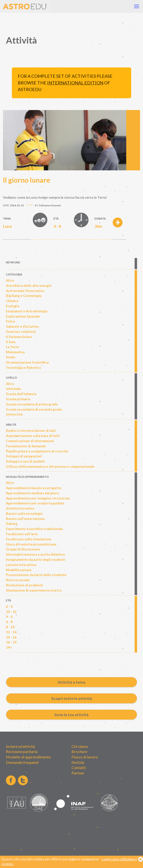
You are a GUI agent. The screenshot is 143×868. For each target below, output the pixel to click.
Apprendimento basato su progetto (34, 488)
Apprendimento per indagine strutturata (38, 498)
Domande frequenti (22, 762)
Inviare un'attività (20, 746)
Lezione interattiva (21, 565)
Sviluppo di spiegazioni (24, 456)
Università (14, 414)
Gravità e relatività (21, 332)
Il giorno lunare (27, 180)
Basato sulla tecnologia (24, 514)
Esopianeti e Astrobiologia (27, 311)
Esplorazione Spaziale (23, 316)
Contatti (79, 767)
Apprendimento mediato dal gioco (32, 493)
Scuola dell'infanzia (21, 394)
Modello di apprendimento (28, 757)
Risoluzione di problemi (24, 585)
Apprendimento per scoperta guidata (35, 503)
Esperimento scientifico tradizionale (34, 529)
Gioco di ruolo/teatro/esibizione (31, 544)
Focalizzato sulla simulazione (29, 539)
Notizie (78, 762)
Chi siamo (80, 746)
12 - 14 (11, 632)
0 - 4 (9, 607)
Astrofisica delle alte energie (29, 286)
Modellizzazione (19, 570)
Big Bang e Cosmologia (24, 296)
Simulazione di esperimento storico (34, 590)
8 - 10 (10, 627)
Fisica (10, 321)
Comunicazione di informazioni (30, 441)
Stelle (11, 357)
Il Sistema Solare (19, 337)
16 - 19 (11, 642)
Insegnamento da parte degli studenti (36, 560)
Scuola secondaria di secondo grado (34, 409)
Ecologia (12, 306)
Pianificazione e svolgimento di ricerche (37, 451)
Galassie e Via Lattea (22, 326)
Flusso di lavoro (85, 757)
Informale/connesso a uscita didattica (35, 554)
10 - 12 (11, 612)
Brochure (79, 751)
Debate (12, 524)
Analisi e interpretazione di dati (31, 431)
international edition (75, 83)
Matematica (15, 352)
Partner (78, 773)
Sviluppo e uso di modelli (25, 461)
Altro (10, 280)
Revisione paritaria (22, 751)
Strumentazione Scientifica (27, 362)
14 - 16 (11, 637)
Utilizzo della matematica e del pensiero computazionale (50, 466)
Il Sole (11, 342)
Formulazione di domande (26, 446)
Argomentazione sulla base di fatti (33, 436)
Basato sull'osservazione (25, 519)
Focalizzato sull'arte (22, 534)
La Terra (12, 347)
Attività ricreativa (20, 508)
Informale (13, 389)
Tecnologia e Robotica (23, 368)
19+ (9, 647)
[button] (137, 6)
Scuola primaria (18, 399)
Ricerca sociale (18, 580)
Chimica (12, 301)
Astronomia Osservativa (25, 291)
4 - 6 (9, 617)
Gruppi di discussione (23, 549)
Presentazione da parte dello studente (36, 575)
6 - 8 (9, 622)
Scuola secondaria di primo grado (32, 404)
